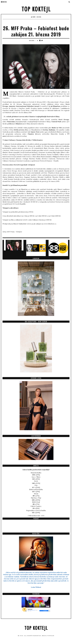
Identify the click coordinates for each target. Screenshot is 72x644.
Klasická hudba (36, 473)
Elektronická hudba (36, 489)
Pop (36, 485)
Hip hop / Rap (36, 498)
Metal (36, 494)
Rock (36, 481)
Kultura (39, 17)
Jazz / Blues (36, 477)
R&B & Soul (36, 502)
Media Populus (48, 636)
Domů (33, 17)
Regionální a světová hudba (36, 510)
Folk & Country (36, 506)
